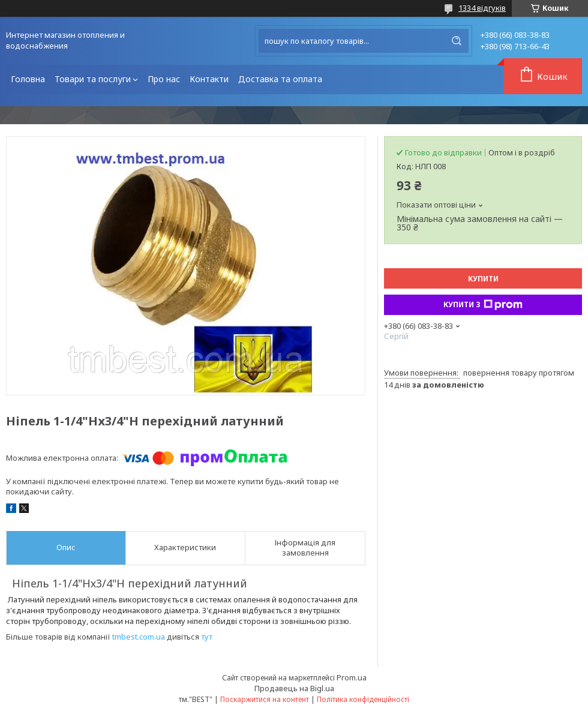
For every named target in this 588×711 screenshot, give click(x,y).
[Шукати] (457, 41)
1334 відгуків (482, 8)
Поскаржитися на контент (265, 699)
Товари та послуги (93, 79)
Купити (483, 279)
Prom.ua (352, 677)
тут (207, 637)
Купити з (483, 305)
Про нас (164, 79)
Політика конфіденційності (363, 699)
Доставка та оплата (280, 79)
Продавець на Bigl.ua (294, 688)
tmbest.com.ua (139, 637)
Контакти (209, 79)
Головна (28, 79)
